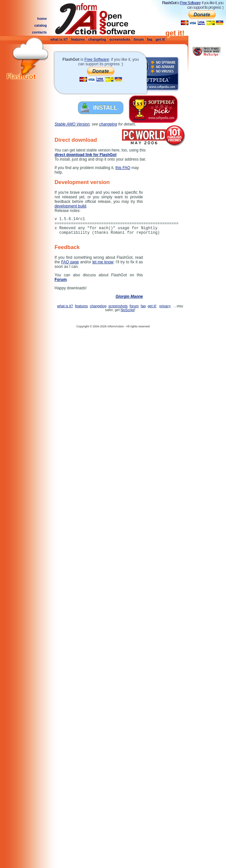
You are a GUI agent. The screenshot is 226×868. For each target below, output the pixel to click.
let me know (103, 262)
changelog (97, 39)
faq (150, 39)
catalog (40, 25)
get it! (160, 39)
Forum (61, 280)
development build (70, 206)
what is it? (59, 39)
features (78, 39)
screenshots (120, 39)
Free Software (190, 3)
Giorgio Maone (129, 296)
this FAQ (123, 168)
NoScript (128, 310)
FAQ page (70, 262)
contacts (39, 32)
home (42, 19)
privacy (165, 306)
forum (138, 39)
